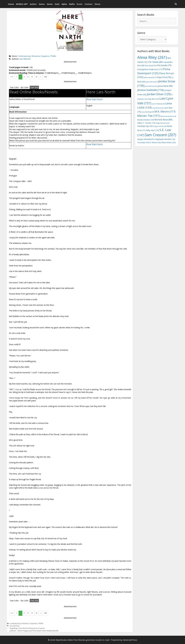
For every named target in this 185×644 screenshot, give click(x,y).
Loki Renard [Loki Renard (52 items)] (158, 108)
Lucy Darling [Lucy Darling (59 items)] (148, 112)
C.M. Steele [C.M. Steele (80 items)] (155, 62)
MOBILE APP (22, 4)
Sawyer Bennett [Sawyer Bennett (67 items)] (146, 139)
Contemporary (24, 56)
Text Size (34, 87)
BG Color (25, 87)
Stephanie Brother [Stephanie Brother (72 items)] (165, 139)
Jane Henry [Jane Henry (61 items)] (152, 82)
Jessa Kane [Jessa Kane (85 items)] (165, 86)
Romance (36, 56)
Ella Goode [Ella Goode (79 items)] (164, 65)
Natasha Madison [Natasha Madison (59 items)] (146, 120)
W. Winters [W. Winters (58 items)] (155, 143)
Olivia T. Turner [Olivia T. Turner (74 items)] (146, 123)
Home (11, 4)
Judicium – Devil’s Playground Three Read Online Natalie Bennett (34, 631)
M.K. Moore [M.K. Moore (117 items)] (165, 111)
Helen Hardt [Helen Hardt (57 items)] (150, 77)
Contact (89, 4)
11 (32, 77)
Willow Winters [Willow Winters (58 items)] (168, 143)
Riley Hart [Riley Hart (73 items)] (153, 130)
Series (50, 4)
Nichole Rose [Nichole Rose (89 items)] (163, 120)
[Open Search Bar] (176, 4)
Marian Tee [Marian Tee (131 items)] (149, 116)
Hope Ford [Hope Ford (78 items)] (164, 77)
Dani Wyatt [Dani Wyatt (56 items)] (151, 65)
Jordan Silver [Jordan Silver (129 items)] (159, 94)
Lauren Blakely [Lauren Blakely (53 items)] (158, 104)
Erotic (80, 4)
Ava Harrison (25, 59)
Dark (57, 4)
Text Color (14, 87)
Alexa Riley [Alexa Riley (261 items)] (152, 57)
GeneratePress (130, 640)
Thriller (53, 56)
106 (45, 77)
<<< (12, 77)
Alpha (64, 4)
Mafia (72, 4)
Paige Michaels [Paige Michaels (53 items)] (163, 123)
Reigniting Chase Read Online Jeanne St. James (27, 628)
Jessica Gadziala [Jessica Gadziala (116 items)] (150, 90)
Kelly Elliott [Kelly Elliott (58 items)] (153, 99)
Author (33, 4)
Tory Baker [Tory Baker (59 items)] (143, 143)
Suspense (45, 56)
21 (37, 77)
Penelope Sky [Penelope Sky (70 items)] (145, 126)
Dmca (97, 4)
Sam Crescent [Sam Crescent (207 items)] (160, 135)
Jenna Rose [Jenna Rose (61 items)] (151, 86)
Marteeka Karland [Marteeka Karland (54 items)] (168, 116)
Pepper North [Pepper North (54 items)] (160, 126)
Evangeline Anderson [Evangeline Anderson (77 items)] (150, 69)
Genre (42, 4)
